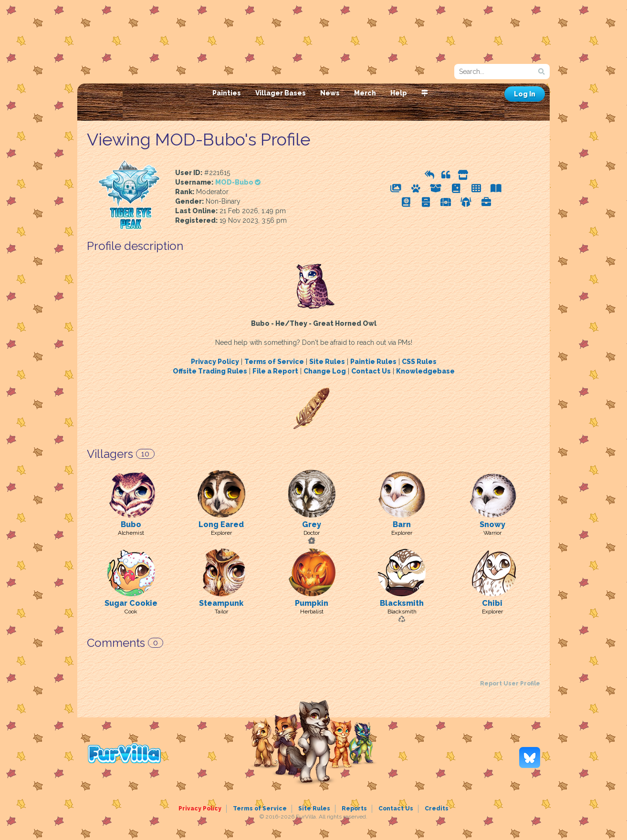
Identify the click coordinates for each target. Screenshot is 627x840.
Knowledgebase (425, 371)
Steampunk (221, 603)
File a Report (275, 371)
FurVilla (142, 68)
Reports (354, 809)
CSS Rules (419, 362)
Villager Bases (281, 93)
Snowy (492, 524)
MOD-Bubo (238, 182)
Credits (437, 809)
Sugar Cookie (131, 603)
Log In (525, 94)
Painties (227, 93)
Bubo (131, 524)
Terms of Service (274, 362)
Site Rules (327, 362)
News (330, 93)
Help (399, 93)
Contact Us (371, 371)
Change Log (325, 371)
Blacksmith (402, 603)
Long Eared (221, 524)
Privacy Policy (215, 362)
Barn (402, 524)
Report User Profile (510, 684)
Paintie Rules (373, 362)
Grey (312, 524)
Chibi (492, 603)
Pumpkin (312, 603)
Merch (365, 93)
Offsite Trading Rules (210, 371)
